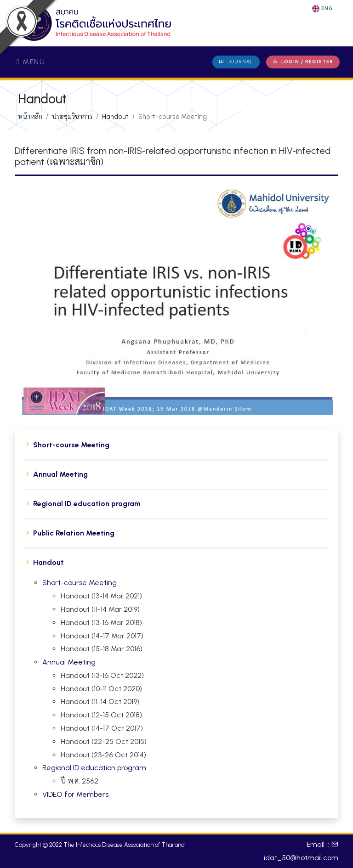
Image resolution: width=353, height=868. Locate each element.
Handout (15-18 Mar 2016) (102, 649)
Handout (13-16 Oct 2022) (102, 675)
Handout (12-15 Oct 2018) (101, 715)
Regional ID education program (87, 504)
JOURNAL (236, 62)
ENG (323, 9)
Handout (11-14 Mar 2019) (100, 609)
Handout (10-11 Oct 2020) (101, 689)
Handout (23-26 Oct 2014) (103, 755)
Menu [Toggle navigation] (31, 62)
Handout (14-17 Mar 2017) (102, 636)
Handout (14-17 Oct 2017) (102, 728)
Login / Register (303, 62)
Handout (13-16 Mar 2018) (101, 623)
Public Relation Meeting (74, 533)
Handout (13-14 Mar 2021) (101, 596)
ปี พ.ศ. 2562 (80, 781)
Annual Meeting (60, 474)
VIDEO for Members (75, 794)
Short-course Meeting (71, 445)
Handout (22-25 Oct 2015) (104, 741)
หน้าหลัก (30, 117)
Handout (48, 562)
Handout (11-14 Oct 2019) (100, 702)
